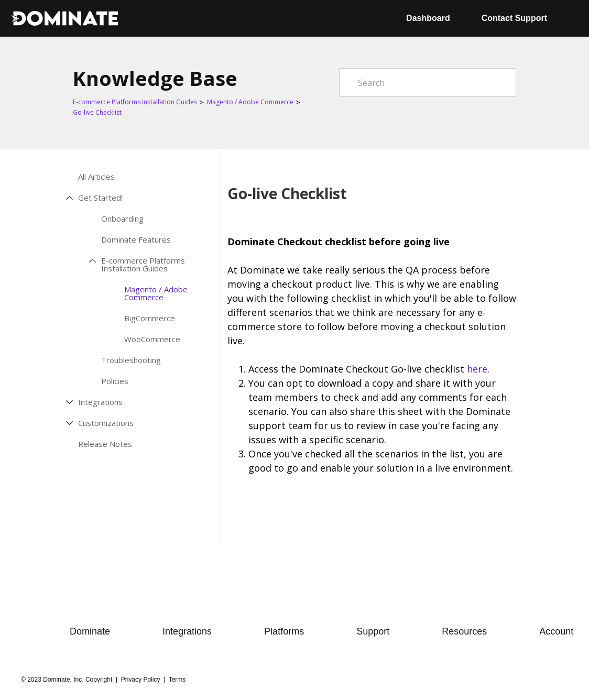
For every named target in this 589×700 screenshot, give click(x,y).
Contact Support (514, 18)
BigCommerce (150, 318)
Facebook (487, 523)
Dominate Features (136, 240)
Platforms (284, 631)
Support (373, 631)
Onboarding (122, 219)
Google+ (508, 523)
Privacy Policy (141, 680)
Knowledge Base (155, 78)
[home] (65, 19)
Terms (177, 680)
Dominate (90, 631)
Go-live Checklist (97, 112)
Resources (464, 631)
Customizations (106, 423)
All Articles (96, 177)
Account (556, 631)
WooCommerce (152, 339)
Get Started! (100, 198)
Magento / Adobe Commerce (250, 102)
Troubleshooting (131, 360)
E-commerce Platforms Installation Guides (135, 102)
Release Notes (105, 444)
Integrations (100, 402)
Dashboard (428, 18)
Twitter (466, 523)
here (477, 369)
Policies (115, 381)
